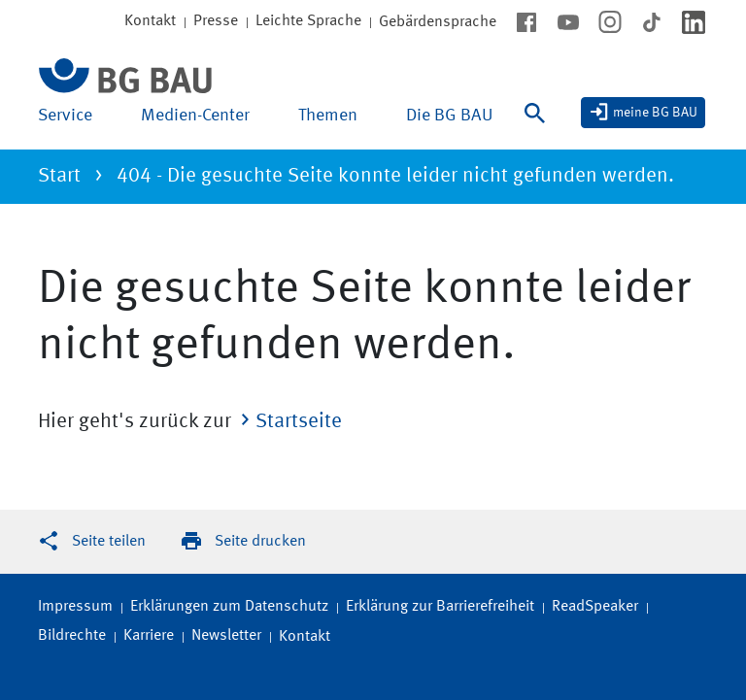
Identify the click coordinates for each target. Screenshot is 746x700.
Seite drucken (260, 542)
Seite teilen (109, 542)
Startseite (299, 422)
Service (65, 116)
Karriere (149, 636)
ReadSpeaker (595, 607)
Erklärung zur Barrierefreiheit (440, 607)
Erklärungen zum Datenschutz (229, 607)
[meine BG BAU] (643, 113)
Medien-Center (195, 116)
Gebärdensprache (438, 22)
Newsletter (226, 636)
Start (59, 176)
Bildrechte (72, 636)
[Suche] (539, 125)
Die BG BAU (449, 116)
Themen (328, 116)
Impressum (75, 607)
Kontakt (305, 637)
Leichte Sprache (308, 21)
